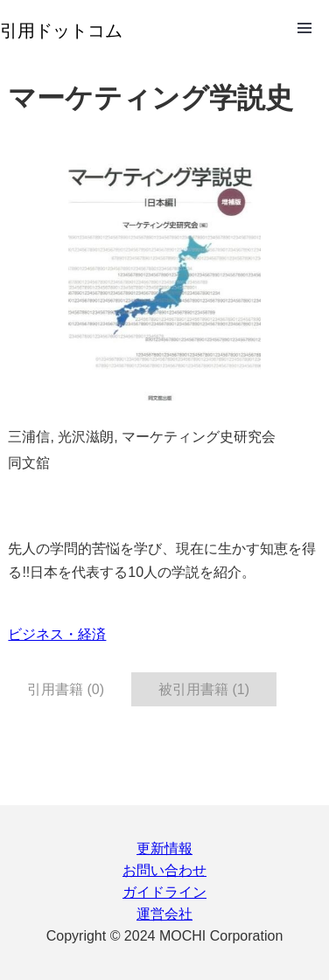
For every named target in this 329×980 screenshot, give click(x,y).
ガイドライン (164, 892)
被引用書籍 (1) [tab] (204, 689)
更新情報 (164, 848)
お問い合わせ (164, 870)
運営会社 (164, 914)
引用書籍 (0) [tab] (66, 689)
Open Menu (304, 28)
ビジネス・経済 (57, 634)
